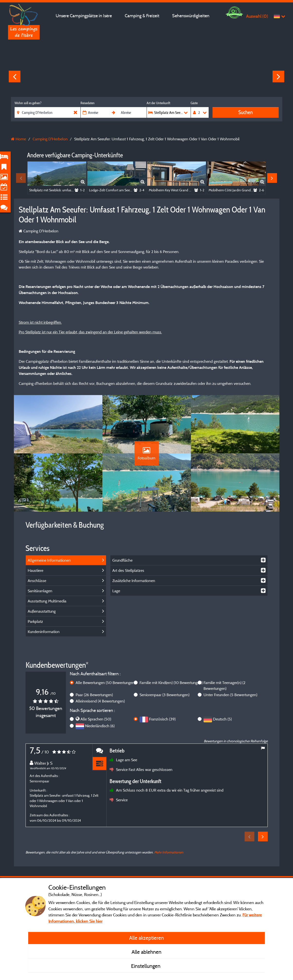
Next (278, 76)
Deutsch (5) (222, 719)
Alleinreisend (100, 701)
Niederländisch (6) (100, 726)
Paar (94, 695)
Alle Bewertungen (106, 683)
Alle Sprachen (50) (96, 719)
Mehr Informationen (169, 852)
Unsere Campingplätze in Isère (84, 16)
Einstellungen (146, 966)
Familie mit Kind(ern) (171, 683)
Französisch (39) (162, 719)
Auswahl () (257, 16)
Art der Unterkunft (158, 103)
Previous (15, 76)
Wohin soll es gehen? (28, 103)
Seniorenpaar (164, 695)
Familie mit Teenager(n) (224, 685)
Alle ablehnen (146, 952)
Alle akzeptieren (146, 938)
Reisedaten (88, 103)
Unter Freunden (230, 695)
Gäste (194, 103)
